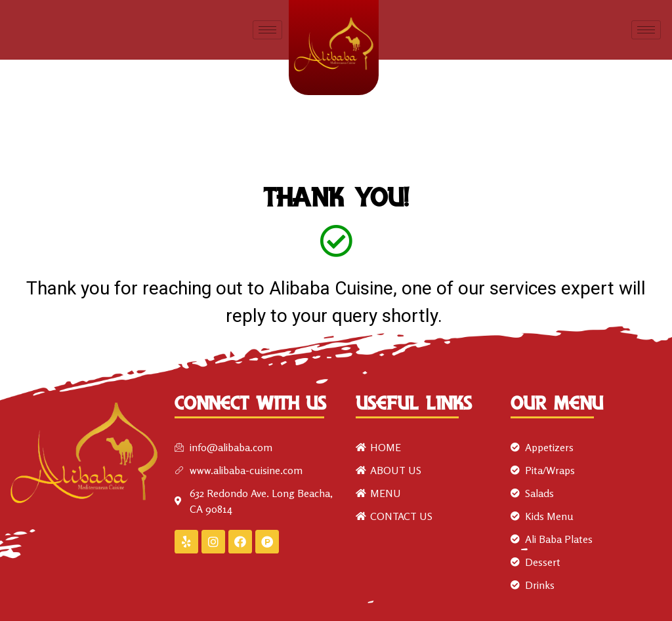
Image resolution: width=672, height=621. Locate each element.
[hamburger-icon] (267, 30)
